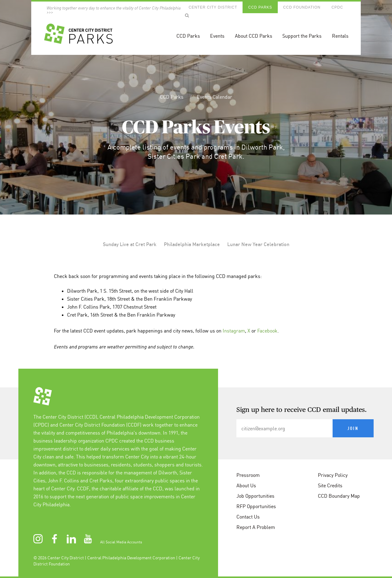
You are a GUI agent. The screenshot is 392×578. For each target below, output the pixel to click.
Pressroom (248, 475)
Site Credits (330, 485)
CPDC (337, 7)
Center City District (213, 7)
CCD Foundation (302, 7)
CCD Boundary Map (339, 496)
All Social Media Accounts (121, 542)
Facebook (267, 331)
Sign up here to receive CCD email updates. (302, 410)
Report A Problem (256, 527)
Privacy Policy (333, 475)
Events (217, 36)
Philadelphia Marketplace (192, 244)
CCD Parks (260, 7)
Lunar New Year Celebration (258, 244)
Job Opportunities (255, 496)
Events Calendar (215, 97)
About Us (246, 485)
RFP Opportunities (256, 506)
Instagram (234, 331)
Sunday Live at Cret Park (130, 244)
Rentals (340, 36)
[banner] (196, 27)
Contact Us (248, 517)
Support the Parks (302, 36)
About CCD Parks (254, 36)
